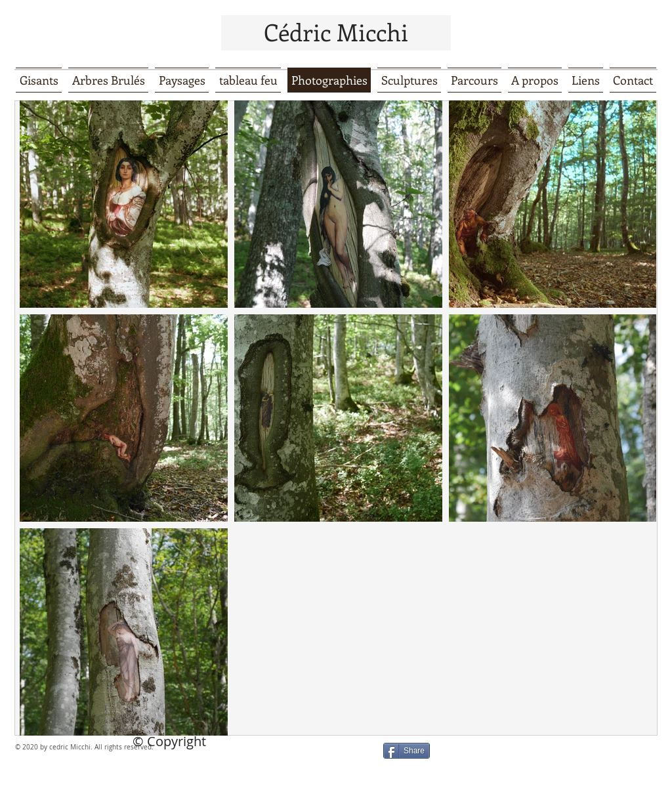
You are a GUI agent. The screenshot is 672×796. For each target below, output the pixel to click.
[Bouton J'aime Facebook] (523, 756)
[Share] (407, 751)
